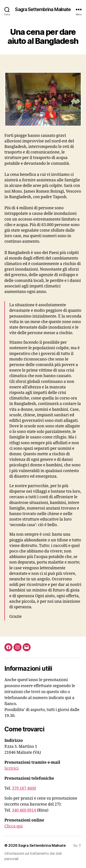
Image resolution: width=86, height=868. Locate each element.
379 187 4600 (24, 788)
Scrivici (12, 768)
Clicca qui (14, 826)
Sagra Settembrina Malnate (43, 9)
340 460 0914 (24, 810)
